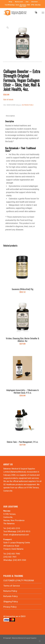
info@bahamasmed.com (19, 535)
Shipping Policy (11, 602)
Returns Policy (10, 591)
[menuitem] (10, 2)
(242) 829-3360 (19, 560)
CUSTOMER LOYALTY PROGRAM (19, 580)
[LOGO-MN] (19, 13)
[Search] (35, 13)
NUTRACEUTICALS (28, 105)
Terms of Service (12, 586)
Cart (27, 2)
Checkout (34, 2)
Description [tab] (10, 116)
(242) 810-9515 (24, 531)
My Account (19, 2)
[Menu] (43, 13)
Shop (10, 2)
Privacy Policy (10, 607)
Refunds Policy (11, 596)
